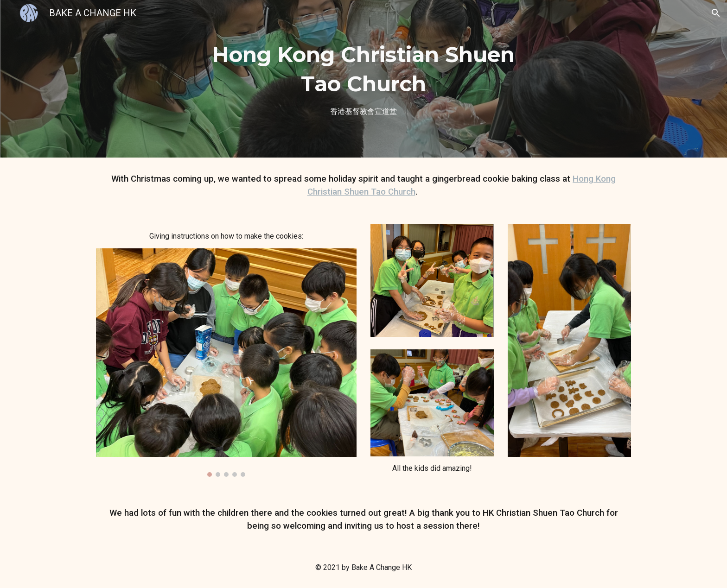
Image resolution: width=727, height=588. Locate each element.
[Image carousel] (226, 363)
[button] (716, 13)
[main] (363, 79)
